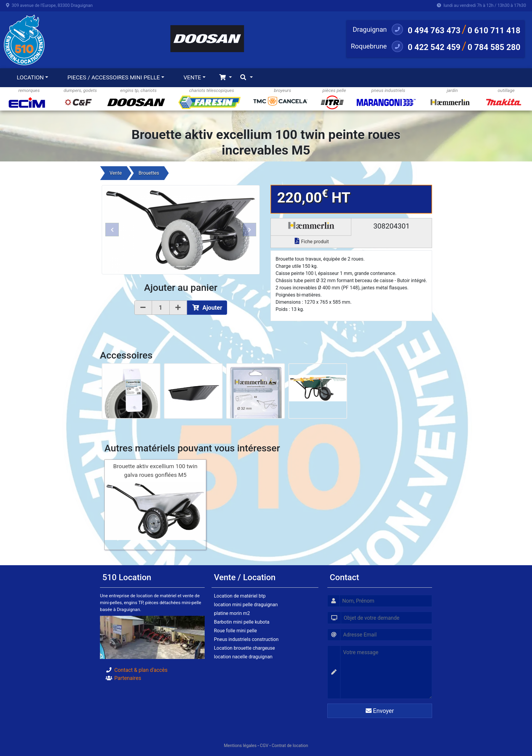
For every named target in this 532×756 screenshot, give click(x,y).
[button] (112, 230)
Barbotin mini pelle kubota (242, 622)
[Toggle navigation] (225, 78)
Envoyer (380, 711)
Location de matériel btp (240, 596)
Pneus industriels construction (246, 639)
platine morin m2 (232, 613)
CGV (264, 746)
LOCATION (30, 77)
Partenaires (128, 678)
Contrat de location (290, 746)
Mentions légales (240, 746)
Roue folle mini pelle (235, 631)
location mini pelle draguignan (246, 605)
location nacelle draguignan (243, 657)
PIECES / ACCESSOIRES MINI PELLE (114, 77)
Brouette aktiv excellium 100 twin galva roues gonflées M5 (155, 471)
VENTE (192, 77)
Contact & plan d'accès (141, 670)
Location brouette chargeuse (244, 648)
